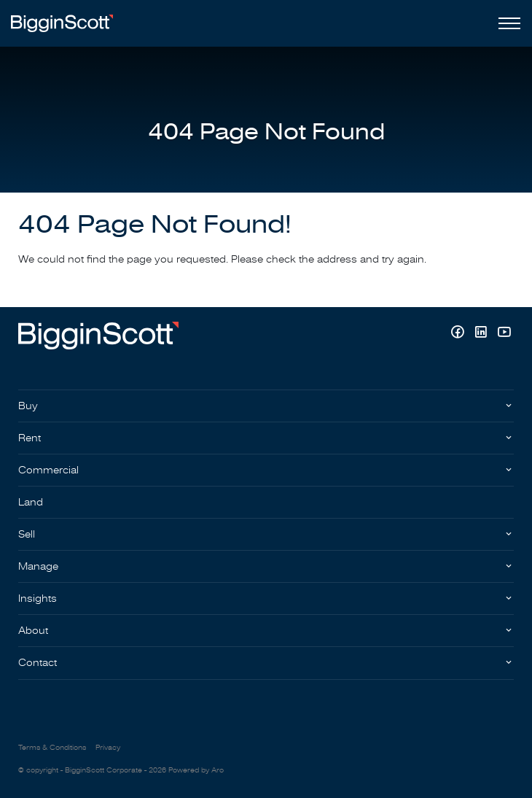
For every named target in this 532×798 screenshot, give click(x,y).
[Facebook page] (459, 334)
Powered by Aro (196, 770)
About (33, 631)
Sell (27, 534)
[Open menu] (506, 23)
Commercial (48, 470)
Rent (30, 438)
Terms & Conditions (52, 748)
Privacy (108, 748)
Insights (38, 598)
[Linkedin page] (482, 334)
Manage (38, 566)
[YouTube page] (504, 334)
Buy (28, 406)
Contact (38, 663)
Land (31, 502)
